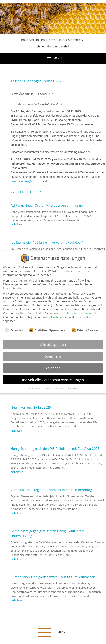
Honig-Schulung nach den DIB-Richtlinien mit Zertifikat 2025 (55, 449)
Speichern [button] (53, 356)
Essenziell (14, 330)
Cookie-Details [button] (34, 388)
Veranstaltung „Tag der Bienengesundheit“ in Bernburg (51, 491)
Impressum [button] (74, 388)
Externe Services (85, 330)
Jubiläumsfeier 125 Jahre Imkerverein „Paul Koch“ (47, 243)
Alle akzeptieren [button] (53, 344)
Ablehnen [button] (53, 368)
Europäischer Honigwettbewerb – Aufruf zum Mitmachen (53, 578)
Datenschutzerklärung (78, 313)
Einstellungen (60, 317)
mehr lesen (17, 225)
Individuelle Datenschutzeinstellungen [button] (53, 380)
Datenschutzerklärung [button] (55, 388)
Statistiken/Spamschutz (47, 330)
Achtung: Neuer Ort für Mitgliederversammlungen (48, 206)
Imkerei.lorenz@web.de (25, 182)
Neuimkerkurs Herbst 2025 (31, 408)
